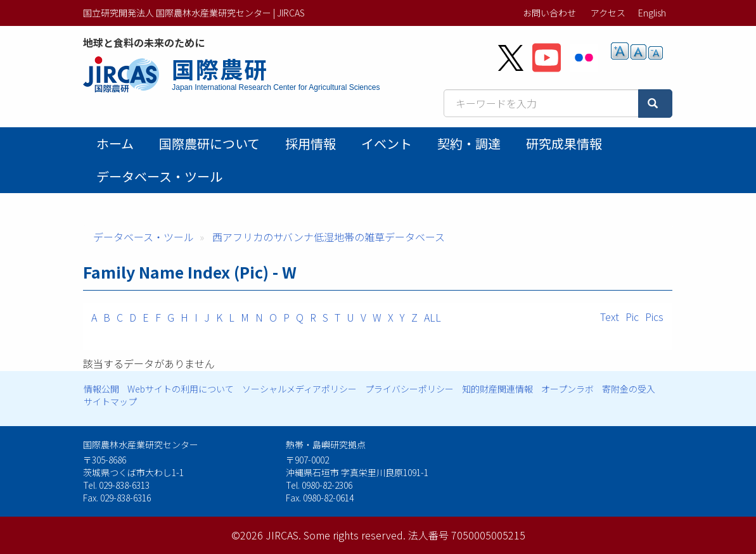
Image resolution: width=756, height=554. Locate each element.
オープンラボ (567, 389)
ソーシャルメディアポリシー (299, 389)
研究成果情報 (564, 143)
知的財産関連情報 (497, 389)
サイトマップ (110, 401)
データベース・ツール (159, 176)
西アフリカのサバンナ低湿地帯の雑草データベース (329, 237)
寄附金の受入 (629, 389)
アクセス (608, 13)
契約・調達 (469, 143)
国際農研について (209, 143)
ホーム (115, 143)
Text (610, 317)
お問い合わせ (549, 13)
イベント (387, 143)
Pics (654, 317)
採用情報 (311, 143)
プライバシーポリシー (409, 389)
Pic (632, 317)
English (652, 13)
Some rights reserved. (355, 535)
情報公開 (101, 389)
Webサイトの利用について (181, 389)
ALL (432, 317)
